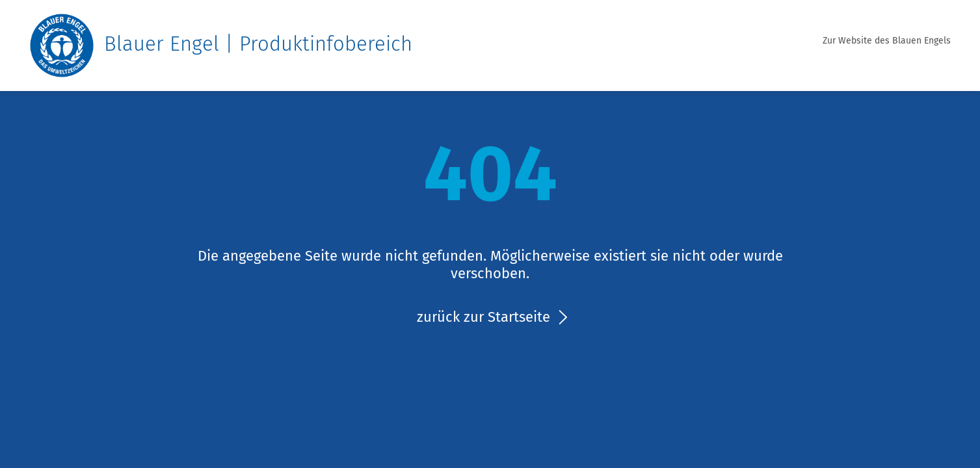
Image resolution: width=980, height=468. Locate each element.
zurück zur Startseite (483, 317)
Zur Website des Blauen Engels (887, 41)
